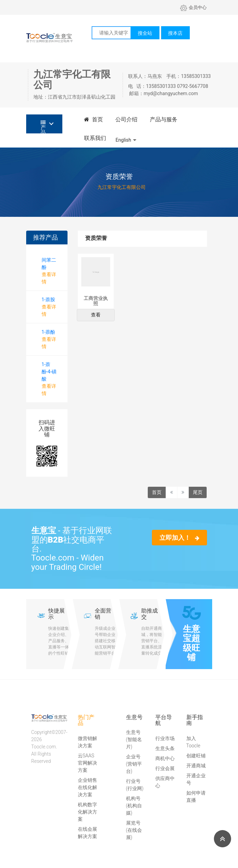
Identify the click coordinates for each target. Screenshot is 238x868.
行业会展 (165, 768)
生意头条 (165, 748)
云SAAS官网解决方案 (87, 763)
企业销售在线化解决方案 (87, 787)
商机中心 (165, 758)
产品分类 (43, 127)
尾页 (198, 492)
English (123, 140)
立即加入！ (179, 538)
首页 (94, 119)
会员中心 (193, 7)
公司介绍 (126, 119)
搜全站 (145, 33)
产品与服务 (164, 119)
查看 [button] (96, 315)
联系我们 (95, 138)
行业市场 (165, 738)
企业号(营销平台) (134, 764)
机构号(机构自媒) (134, 806)
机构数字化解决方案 (87, 812)
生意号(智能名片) (134, 739)
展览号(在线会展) (134, 830)
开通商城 (196, 766)
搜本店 (175, 33)
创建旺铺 (196, 756)
